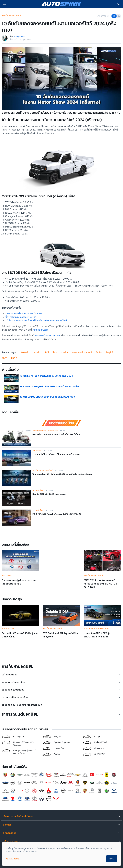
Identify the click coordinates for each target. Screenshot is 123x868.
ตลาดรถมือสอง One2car (48, 336)
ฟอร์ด (14, 358)
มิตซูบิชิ (109, 352)
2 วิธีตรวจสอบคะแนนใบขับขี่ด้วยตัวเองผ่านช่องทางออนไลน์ (36, 321)
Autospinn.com (40, 330)
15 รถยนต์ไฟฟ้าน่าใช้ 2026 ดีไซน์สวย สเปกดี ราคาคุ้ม (56, 454)
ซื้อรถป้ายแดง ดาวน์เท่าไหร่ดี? (21, 317)
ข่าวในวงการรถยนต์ (12, 16)
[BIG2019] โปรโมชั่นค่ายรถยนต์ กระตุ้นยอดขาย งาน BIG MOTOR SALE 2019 (100, 584)
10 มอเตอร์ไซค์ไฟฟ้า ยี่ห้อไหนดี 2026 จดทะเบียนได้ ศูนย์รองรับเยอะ (62, 474)
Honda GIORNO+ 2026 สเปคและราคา (50, 494)
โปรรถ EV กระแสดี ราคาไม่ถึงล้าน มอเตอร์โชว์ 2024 (47, 376)
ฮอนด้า (36, 352)
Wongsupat (19, 37)
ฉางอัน (64, 352)
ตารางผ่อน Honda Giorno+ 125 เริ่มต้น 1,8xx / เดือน (56, 434)
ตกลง (112, 859)
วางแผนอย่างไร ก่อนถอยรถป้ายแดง (24, 314)
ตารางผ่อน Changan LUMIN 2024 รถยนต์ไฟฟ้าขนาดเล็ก (49, 386)
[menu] (4, 4)
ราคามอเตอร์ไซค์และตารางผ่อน (45, 431)
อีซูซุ (55, 352)
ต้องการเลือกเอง (13, 859)
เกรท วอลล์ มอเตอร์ (82, 352)
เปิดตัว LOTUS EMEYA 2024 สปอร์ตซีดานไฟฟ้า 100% (48, 397)
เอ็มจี (46, 352)
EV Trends (37, 451)
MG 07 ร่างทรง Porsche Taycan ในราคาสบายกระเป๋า (57, 514)
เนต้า (5, 358)
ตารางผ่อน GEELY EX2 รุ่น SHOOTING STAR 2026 (97, 635)
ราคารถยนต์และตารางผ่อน (97, 629)
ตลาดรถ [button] (7, 825)
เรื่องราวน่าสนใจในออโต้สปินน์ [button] (18, 816)
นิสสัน (99, 352)
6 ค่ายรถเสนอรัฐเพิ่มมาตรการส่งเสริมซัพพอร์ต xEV (19, 582)
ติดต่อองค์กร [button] (10, 833)
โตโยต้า (25, 352)
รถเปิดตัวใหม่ (38, 491)
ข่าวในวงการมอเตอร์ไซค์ (43, 471)
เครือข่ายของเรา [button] (11, 841)
